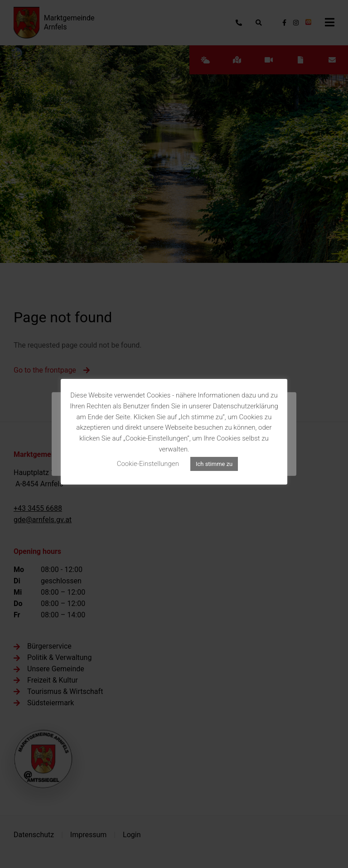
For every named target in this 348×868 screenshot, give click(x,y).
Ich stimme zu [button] (214, 464)
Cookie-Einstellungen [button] (148, 464)
